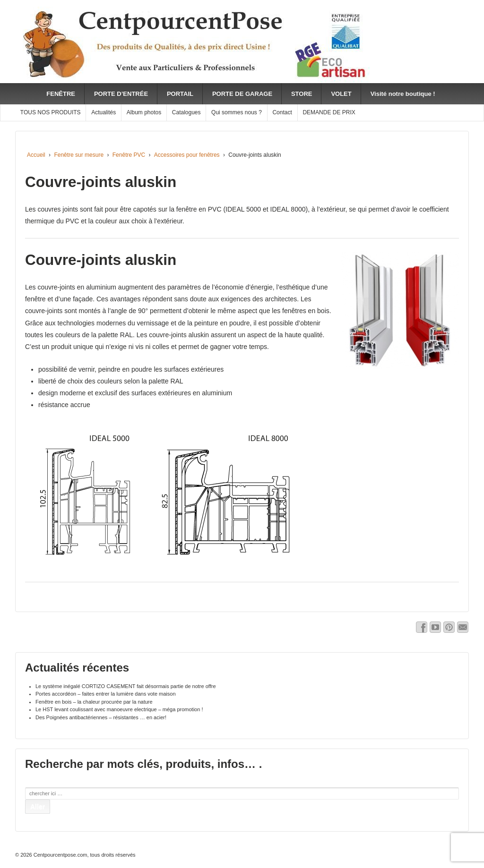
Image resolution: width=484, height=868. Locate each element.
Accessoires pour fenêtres (187, 155)
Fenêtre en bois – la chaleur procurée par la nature (94, 702)
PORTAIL (180, 94)
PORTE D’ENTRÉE (121, 94)
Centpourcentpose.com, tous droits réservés (84, 855)
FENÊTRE (61, 94)
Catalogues (186, 112)
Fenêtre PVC (129, 155)
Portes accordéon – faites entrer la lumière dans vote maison (106, 694)
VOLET (341, 94)
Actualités (104, 112)
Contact (282, 112)
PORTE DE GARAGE (242, 94)
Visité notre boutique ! (403, 94)
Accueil (36, 155)
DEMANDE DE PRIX (329, 112)
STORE (302, 94)
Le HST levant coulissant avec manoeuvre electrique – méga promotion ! (119, 709)
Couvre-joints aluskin (101, 182)
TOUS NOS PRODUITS (51, 112)
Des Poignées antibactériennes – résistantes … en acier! (101, 717)
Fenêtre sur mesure (79, 155)
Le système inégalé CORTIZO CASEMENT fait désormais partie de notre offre (126, 686)
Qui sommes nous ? (237, 112)
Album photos (144, 112)
